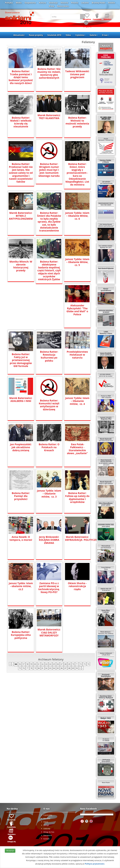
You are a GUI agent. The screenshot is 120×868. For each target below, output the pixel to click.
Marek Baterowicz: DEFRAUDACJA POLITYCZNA (77, 538)
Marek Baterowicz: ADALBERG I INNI (21, 399)
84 (54, 668)
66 (58, 664)
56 (20, 664)
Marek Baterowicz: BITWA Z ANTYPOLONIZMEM (21, 215)
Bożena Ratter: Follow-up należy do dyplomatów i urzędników (77, 497)
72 (81, 664)
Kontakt (46, 839)
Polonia (75, 3)
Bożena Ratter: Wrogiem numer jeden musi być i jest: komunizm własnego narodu (49, 170)
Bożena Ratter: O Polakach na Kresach (49, 447)
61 (39, 664)
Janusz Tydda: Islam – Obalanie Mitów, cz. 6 (77, 215)
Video (68, 35)
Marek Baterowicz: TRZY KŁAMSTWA (49, 117)
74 (88, 664)
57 (24, 664)
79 (35, 668)
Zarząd (46, 825)
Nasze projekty (36, 35)
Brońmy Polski (98, 3)
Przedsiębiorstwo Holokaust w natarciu (77, 354)
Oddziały (47, 829)
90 (77, 668)
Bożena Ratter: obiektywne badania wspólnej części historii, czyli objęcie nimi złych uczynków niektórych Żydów (49, 270)
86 (62, 668)
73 (84, 664)
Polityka (9, 3)
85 (58, 668)
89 (73, 668)
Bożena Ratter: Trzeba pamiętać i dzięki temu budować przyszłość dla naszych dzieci (21, 77)
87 (66, 668)
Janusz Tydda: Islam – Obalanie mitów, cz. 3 (49, 493)
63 (47, 664)
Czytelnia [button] (80, 35)
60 (35, 664)
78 (31, 668)
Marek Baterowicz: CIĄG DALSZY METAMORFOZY (49, 632)
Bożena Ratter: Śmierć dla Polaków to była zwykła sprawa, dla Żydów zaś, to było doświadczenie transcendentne (49, 221)
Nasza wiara (63, 6)
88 (69, 668)
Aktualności (19, 35)
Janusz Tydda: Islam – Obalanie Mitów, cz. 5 (77, 262)
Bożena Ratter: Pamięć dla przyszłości (21, 496)
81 (43, 668)
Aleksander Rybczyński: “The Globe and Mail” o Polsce (77, 310)
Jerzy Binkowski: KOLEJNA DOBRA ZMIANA (49, 540)
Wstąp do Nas (49, 832)
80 (39, 668)
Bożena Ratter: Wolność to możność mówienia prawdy (77, 122)
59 (31, 664)
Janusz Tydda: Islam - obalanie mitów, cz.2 (21, 586)
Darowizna (48, 835)
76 (24, 668)
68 (66, 664)
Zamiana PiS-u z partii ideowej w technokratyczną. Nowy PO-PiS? (49, 587)
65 (54, 664)
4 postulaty (48, 815)
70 (73, 664)
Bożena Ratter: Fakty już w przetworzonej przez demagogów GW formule (21, 360)
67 (62, 664)
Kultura (42, 3)
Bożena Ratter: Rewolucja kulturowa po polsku (49, 356)
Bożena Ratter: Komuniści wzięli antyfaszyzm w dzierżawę (49, 405)
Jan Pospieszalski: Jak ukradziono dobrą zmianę (21, 447)
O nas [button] (105, 35)
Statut (46, 822)
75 (20, 668)
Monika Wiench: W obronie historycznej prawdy (21, 266)
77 (27, 668)
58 (27, 664)
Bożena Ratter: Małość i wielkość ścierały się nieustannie (21, 122)
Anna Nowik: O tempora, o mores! (21, 538)
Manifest (47, 818)
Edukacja (53, 3)
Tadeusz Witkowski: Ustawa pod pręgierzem (77, 74)
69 (69, 664)
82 (47, 668)
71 (77, 664)
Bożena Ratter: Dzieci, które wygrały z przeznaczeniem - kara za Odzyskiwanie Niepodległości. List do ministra (77, 174)
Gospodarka (30, 3)
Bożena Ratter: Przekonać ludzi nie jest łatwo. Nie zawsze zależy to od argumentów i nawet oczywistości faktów (21, 173)
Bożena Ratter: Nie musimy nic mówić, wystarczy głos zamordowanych (49, 73)
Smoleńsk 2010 (54, 35)
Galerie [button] (94, 35)
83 (50, 668)
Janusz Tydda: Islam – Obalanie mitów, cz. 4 (77, 401)
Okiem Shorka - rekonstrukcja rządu (77, 586)
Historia (64, 3)
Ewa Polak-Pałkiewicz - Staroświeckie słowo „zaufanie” (77, 449)
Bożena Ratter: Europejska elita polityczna (21, 635)
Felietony (88, 42)
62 (43, 664)
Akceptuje (10, 851)
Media (19, 3)
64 (50, 664)
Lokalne (85, 3)
